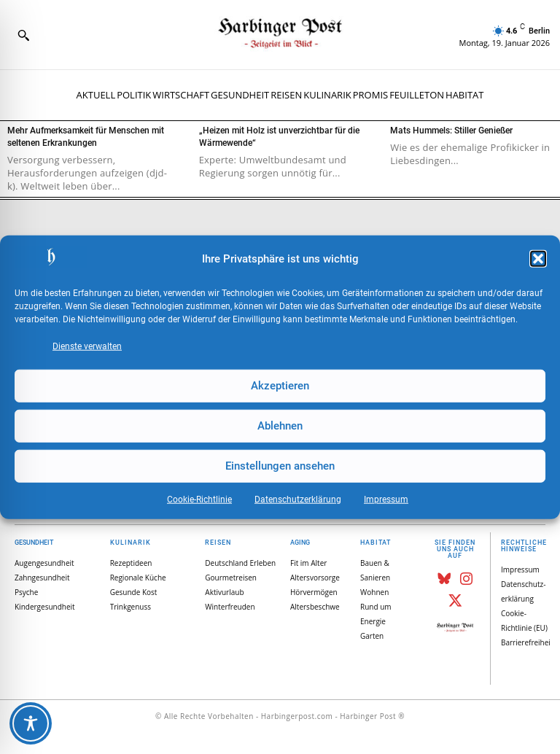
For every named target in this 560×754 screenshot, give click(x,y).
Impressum (386, 499)
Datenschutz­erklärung (298, 499)
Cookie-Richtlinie (199, 499)
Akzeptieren (280, 386)
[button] (538, 259)
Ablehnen (280, 426)
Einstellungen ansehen (280, 466)
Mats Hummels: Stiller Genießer (451, 131)
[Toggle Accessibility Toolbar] (31, 723)
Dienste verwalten (87, 346)
